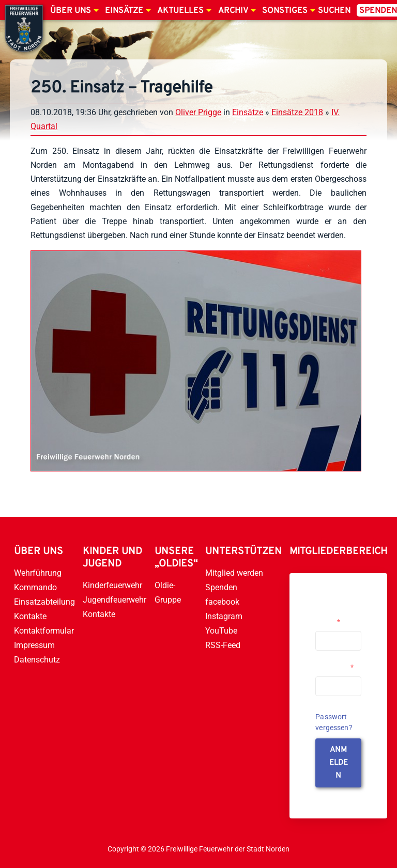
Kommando (35, 587)
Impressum (34, 645)
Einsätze (124, 11)
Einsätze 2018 (297, 112)
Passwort (334, 667)
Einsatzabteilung (44, 602)
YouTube (221, 631)
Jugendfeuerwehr (114, 600)
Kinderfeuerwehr (112, 585)
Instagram (224, 616)
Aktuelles (180, 11)
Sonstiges (285, 11)
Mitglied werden (234, 573)
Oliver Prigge (198, 112)
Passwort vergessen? (334, 722)
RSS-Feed (223, 645)
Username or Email (336, 618)
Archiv (233, 11)
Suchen (334, 11)
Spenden (221, 587)
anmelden (339, 763)
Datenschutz (37, 660)
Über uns (71, 11)
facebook (222, 602)
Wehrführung (38, 573)
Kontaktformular (44, 631)
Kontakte (30, 616)
